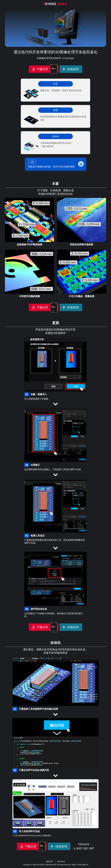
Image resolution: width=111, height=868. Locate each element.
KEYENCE (61, 862)
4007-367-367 (85, 848)
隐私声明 (49, 862)
